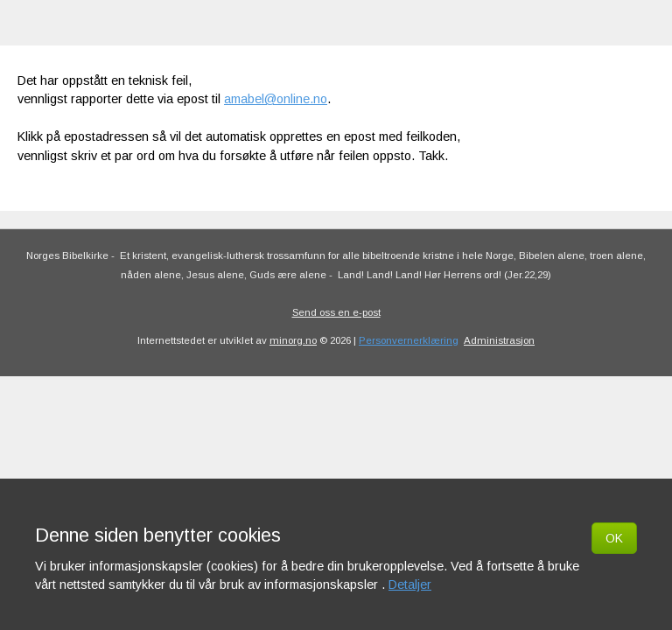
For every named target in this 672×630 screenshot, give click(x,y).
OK (614, 538)
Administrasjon (499, 340)
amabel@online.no (276, 99)
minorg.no (293, 340)
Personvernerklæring (409, 340)
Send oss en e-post (336, 312)
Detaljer (410, 584)
